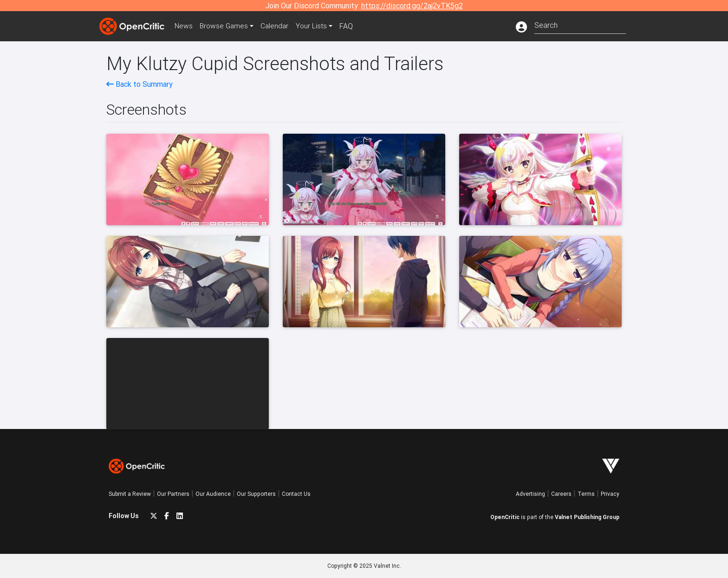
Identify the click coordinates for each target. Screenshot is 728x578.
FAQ (352, 26)
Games (227, 26)
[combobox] (580, 24)
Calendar (279, 26)
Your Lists (316, 26)
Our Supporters (256, 494)
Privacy (610, 494)
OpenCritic (505, 517)
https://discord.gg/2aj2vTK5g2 (412, 6)
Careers (561, 494)
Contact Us (296, 494)
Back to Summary (140, 84)
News (185, 26)
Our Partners (173, 494)
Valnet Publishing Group (587, 517)
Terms (586, 494)
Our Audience (213, 494)
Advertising (530, 494)
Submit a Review (130, 494)
